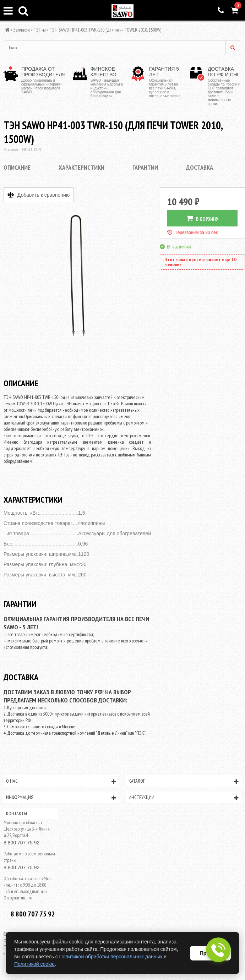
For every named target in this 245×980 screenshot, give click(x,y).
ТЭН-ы (40, 30)
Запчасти (22, 30)
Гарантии (145, 167)
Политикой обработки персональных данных (111, 957)
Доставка (200, 167)
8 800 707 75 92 (21, 843)
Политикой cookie (34, 964)
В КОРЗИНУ (202, 218)
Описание (17, 167)
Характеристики (81, 167)
